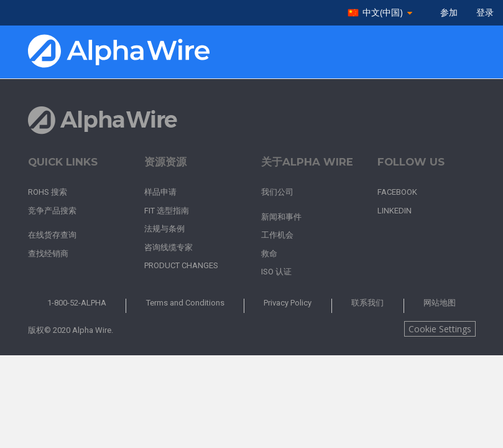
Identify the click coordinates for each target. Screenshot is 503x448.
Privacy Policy (288, 303)
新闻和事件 (281, 217)
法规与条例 (164, 229)
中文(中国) (383, 13)
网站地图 (440, 303)
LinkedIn (395, 211)
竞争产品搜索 (52, 211)
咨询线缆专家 (168, 247)
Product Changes (181, 265)
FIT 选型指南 (167, 211)
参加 (449, 12)
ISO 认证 (276, 272)
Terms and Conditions (185, 303)
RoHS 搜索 (48, 192)
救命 (269, 254)
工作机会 (277, 235)
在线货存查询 (52, 235)
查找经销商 (48, 254)
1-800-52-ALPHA (77, 303)
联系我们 (367, 303)
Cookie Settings (440, 329)
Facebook (397, 192)
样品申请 (160, 192)
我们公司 (277, 192)
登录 (485, 12)
